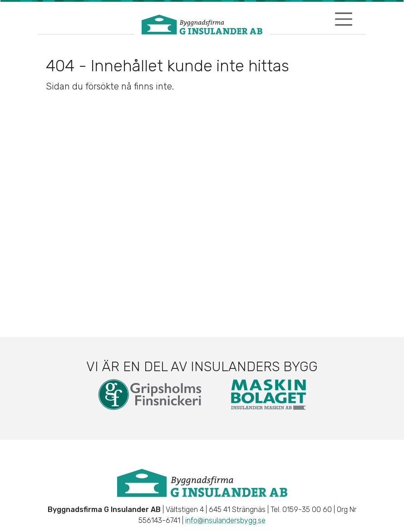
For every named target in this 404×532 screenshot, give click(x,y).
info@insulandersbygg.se (225, 520)
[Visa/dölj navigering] (344, 19)
